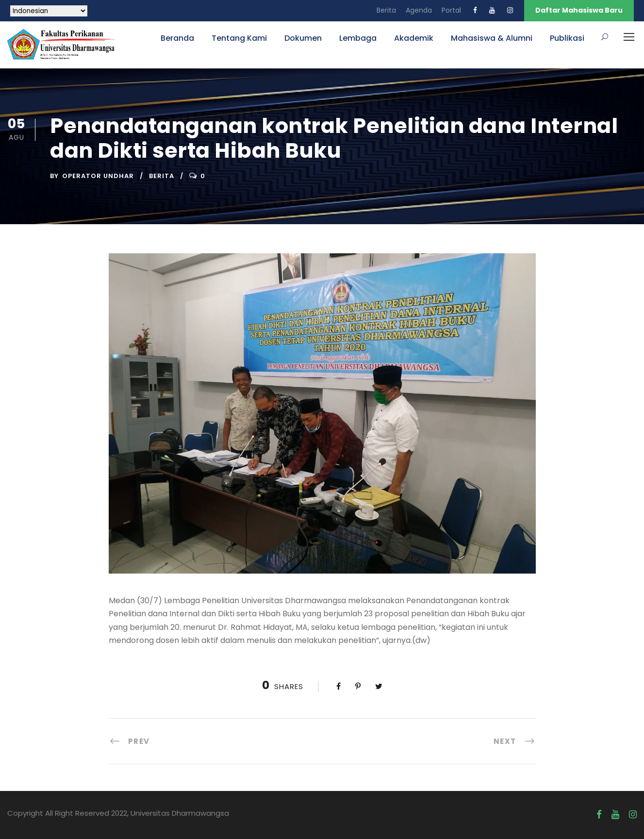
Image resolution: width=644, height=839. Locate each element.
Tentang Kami (239, 38)
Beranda (177, 38)
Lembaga (358, 38)
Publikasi (567, 38)
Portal (451, 10)
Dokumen (303, 38)
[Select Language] (49, 11)
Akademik (414, 38)
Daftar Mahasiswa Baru (579, 10)
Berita (386, 10)
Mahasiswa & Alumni (492, 38)
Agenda (419, 10)
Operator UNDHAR (98, 176)
